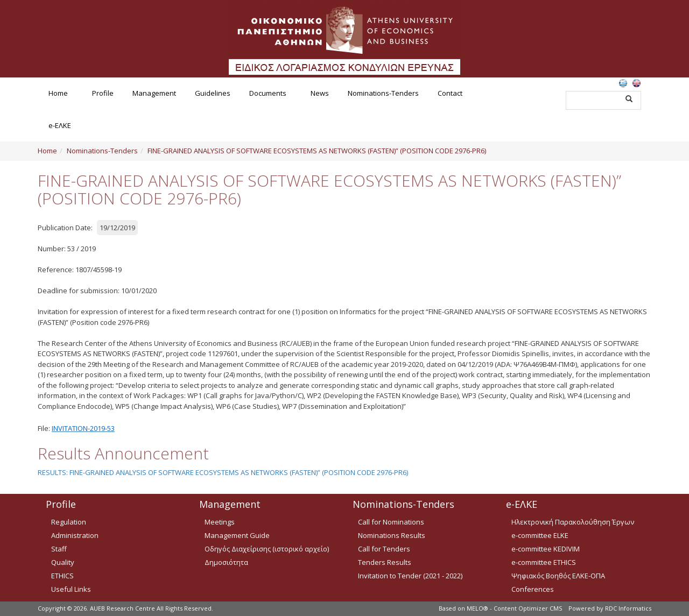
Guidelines (213, 93)
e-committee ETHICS (544, 562)
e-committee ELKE (540, 535)
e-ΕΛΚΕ (60, 125)
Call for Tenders (384, 549)
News (320, 93)
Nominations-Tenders (383, 93)
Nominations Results (392, 535)
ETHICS (62, 576)
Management (154, 93)
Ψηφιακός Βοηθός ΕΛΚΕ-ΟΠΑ (558, 576)
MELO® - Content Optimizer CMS (514, 608)
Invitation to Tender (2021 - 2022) (410, 576)
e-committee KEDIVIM (546, 549)
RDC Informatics (628, 608)
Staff (59, 549)
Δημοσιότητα (226, 562)
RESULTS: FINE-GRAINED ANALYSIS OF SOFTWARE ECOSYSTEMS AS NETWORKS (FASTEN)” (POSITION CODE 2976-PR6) (223, 472)
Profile (103, 93)
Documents (268, 93)
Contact (450, 93)
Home (58, 93)
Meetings (220, 522)
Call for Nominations (391, 522)
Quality (63, 562)
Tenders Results (385, 562)
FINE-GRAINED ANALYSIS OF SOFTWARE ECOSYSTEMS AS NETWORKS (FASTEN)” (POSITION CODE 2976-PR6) (317, 151)
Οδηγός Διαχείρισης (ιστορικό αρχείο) (267, 549)
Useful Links (71, 589)
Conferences (533, 589)
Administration (75, 535)
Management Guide (237, 535)
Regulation (69, 522)
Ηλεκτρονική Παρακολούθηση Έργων (573, 522)
